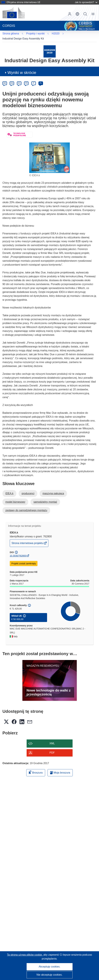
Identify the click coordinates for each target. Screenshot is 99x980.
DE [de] (5, 78)
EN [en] (12, 78)
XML (52, 738)
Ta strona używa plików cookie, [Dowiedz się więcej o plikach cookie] (25, 955)
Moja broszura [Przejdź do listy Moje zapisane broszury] (60, 767)
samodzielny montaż (45, 497)
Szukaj (85, 14)
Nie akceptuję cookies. (49, 975)
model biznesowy (15, 497)
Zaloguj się (70, 14)
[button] (77, 14)
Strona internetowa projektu (28, 539)
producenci (28, 488)
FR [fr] (26, 78)
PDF (52, 747)
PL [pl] (41, 78)
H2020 (11, 34)
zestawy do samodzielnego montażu (26, 505)
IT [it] (34, 78)
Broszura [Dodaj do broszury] (36, 767)
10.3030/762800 (18, 551)
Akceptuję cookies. (49, 967)
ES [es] (19, 78)
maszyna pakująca (53, 488)
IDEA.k (9, 488)
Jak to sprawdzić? (86, 2)
